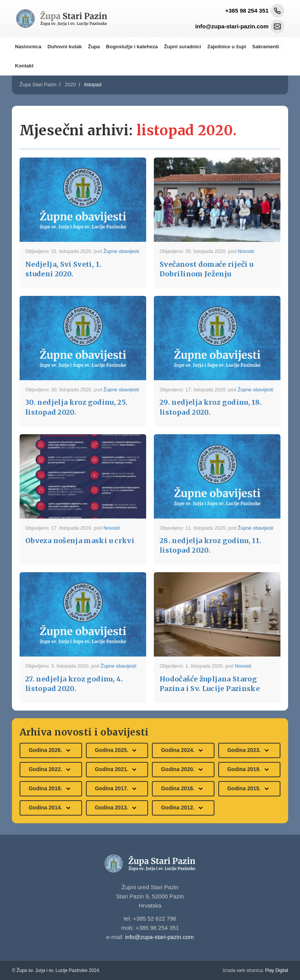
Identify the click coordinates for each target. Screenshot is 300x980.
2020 (70, 85)
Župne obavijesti (121, 251)
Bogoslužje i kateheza (132, 47)
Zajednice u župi (227, 47)
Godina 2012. (183, 808)
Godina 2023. (249, 750)
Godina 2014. (51, 808)
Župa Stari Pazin (38, 85)
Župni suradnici (182, 47)
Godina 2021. (117, 770)
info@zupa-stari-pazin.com (159, 937)
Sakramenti (265, 47)
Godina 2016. (183, 789)
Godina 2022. (51, 770)
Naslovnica (28, 47)
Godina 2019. (249, 770)
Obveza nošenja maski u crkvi (80, 541)
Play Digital (255, 970)
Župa (94, 47)
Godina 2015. (249, 789)
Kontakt (24, 66)
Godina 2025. (117, 750)
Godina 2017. (117, 789)
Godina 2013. (117, 808)
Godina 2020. (183, 770)
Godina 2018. (51, 789)
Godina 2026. (51, 750)
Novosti (246, 251)
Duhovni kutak (65, 47)
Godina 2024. (183, 750)
